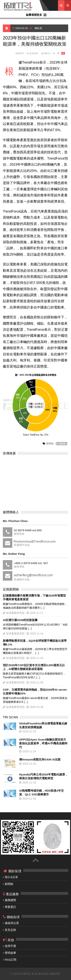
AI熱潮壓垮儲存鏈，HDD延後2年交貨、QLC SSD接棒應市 (41, 792)
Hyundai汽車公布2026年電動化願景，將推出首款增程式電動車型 (44, 776)
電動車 (62, 444)
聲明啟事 (10, 953)
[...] (43, 608)
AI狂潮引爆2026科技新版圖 (20, 620)
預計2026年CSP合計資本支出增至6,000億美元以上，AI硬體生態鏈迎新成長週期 (34, 667)
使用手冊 (10, 946)
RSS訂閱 (11, 960)
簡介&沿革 (11, 877)
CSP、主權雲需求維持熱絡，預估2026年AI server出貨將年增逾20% (35, 692)
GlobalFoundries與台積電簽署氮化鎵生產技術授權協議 (43, 725)
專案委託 (10, 907)
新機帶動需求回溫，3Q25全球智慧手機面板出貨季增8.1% (35, 643)
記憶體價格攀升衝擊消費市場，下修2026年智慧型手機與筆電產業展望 (34, 597)
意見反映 (34, 53)
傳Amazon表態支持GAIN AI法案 (40, 759)
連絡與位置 (12, 923)
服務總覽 (10, 900)
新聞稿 (50, 444)
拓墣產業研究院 (15, 613)
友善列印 (20, 53)
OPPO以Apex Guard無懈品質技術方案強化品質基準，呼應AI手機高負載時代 (43, 743)
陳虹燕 (38, 28)
